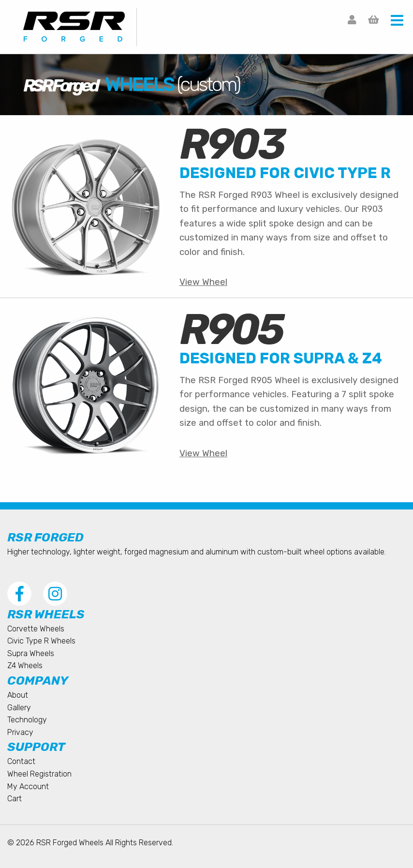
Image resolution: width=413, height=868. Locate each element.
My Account (28, 786)
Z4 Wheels (25, 666)
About (18, 695)
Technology (27, 720)
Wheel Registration (39, 774)
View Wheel (203, 282)
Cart (15, 799)
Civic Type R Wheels (41, 641)
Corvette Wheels (36, 629)
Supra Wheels (31, 653)
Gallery (19, 708)
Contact (21, 761)
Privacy (20, 732)
